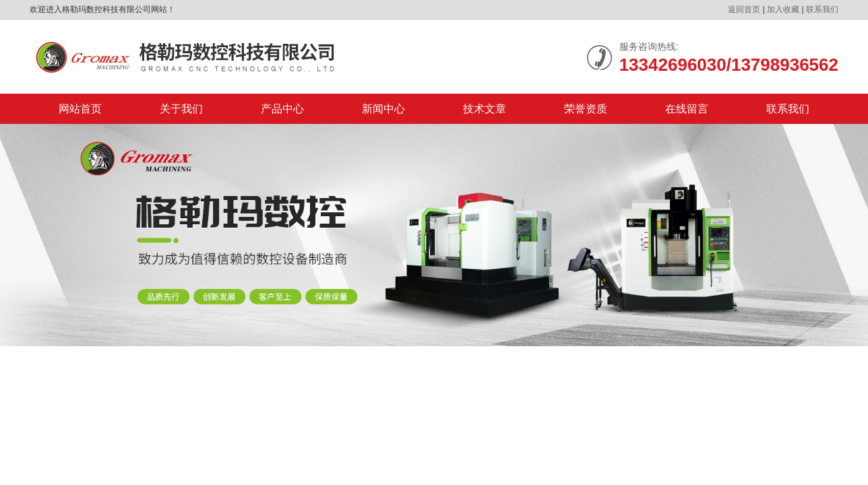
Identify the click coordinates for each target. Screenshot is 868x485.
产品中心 (282, 109)
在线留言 (687, 109)
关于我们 (181, 109)
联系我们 (822, 9)
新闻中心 (383, 109)
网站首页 (80, 109)
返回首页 (744, 9)
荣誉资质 (586, 109)
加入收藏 (783, 9)
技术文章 (485, 109)
